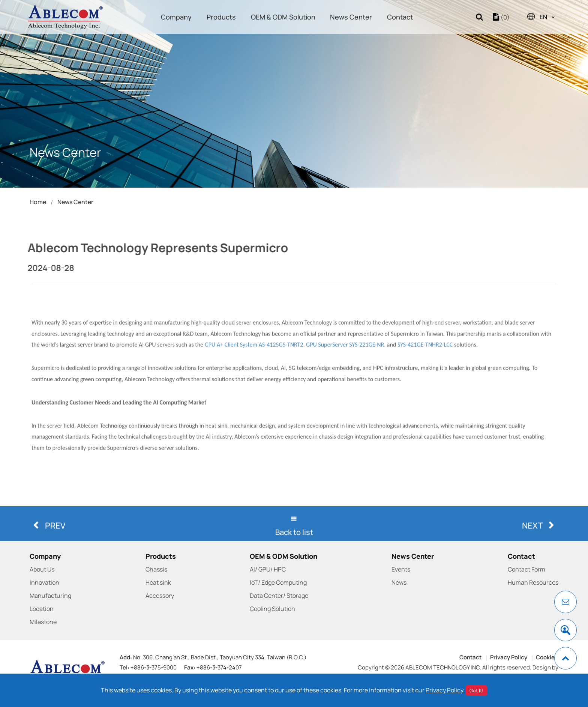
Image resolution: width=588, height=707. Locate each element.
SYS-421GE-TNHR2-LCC (425, 394)
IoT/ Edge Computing (278, 582)
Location (42, 609)
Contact (400, 17)
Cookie (545, 657)
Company (176, 17)
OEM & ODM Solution (283, 17)
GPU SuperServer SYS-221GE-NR (345, 394)
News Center (351, 17)
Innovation (44, 582)
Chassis (156, 569)
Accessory (160, 596)
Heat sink (158, 582)
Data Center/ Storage (279, 596)
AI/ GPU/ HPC (268, 569)
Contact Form (526, 569)
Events (401, 569)
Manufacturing (50, 596)
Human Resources (533, 582)
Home (38, 202)
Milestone (43, 622)
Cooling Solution (272, 609)
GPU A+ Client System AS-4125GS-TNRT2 (254, 394)
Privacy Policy (509, 657)
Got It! (476, 690)
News (399, 582)
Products (221, 17)
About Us (42, 569)
